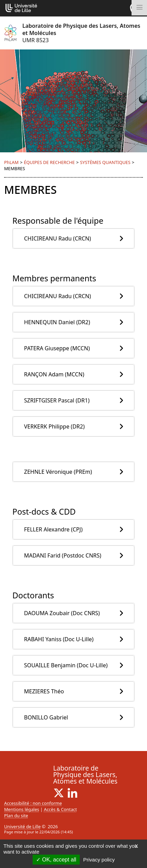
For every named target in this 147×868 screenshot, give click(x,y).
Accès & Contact (60, 809)
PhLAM (11, 162)
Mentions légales (22, 809)
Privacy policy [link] (99, 860)
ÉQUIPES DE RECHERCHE (49, 162)
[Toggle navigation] (139, 8)
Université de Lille (22, 826)
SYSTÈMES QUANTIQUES (105, 162)
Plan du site (16, 816)
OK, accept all (56, 860)
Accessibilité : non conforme (33, 803)
